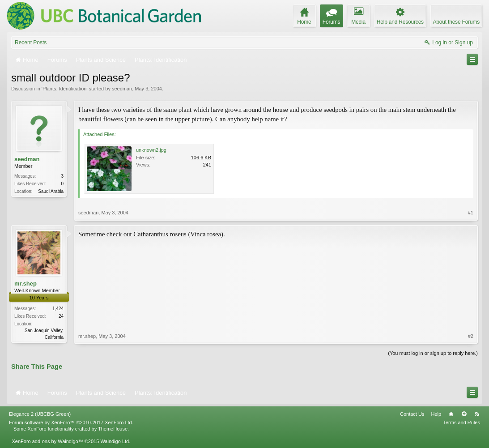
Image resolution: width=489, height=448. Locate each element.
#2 (471, 336)
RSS (477, 414)
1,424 (58, 309)
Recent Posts (31, 43)
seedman (122, 89)
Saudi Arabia (51, 191)
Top (464, 414)
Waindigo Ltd (115, 441)
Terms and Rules (461, 422)
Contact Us (412, 414)
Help (436, 414)
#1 (471, 213)
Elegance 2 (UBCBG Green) (40, 414)
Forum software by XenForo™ (71, 422)
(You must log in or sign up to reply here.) (433, 353)
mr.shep (26, 284)
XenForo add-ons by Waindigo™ (47, 441)
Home (451, 414)
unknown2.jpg (151, 150)
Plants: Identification (64, 89)
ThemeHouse (113, 429)
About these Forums (456, 22)
